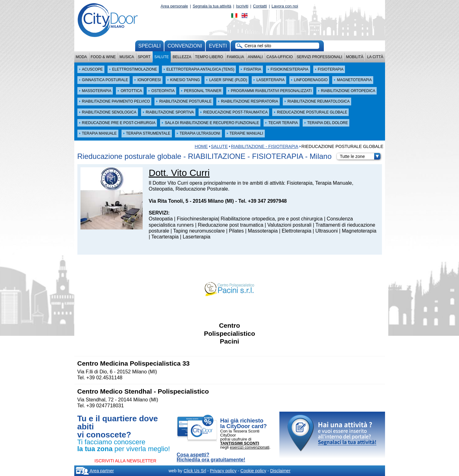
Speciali (149, 46)
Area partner (95, 471)
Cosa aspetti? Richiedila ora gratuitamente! (211, 457)
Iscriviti (242, 6)
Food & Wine (103, 57)
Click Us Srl (195, 471)
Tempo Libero (209, 57)
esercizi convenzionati (250, 447)
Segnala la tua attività (212, 6)
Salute (162, 57)
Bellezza (182, 57)
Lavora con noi (285, 6)
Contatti (260, 6)
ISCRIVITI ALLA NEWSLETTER (125, 461)
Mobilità (355, 57)
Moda (81, 57)
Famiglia (235, 57)
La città (375, 57)
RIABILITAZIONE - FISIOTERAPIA (265, 146)
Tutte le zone (360, 156)
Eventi (218, 46)
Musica (127, 57)
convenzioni (185, 46)
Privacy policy (223, 471)
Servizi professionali (319, 57)
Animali (255, 57)
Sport (144, 57)
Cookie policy (253, 471)
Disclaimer (280, 471)
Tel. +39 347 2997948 (263, 201)
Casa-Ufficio (280, 57)
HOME (201, 146)
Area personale (174, 6)
